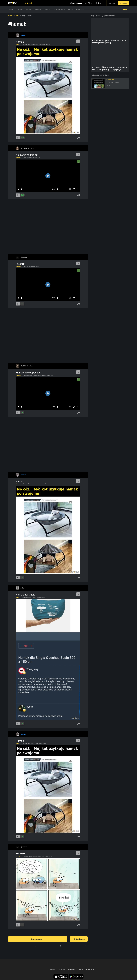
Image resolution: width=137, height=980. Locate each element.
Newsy (70, 10)
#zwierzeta (34, 44)
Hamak (20, 42)
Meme (17, 597)
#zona (29, 597)
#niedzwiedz (36, 375)
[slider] (36, 189)
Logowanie (112, 3)
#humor (25, 44)
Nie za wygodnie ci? (27, 155)
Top (100, 3)
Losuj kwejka (79, 939)
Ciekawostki (38, 10)
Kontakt (53, 969)
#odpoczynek (44, 375)
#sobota (26, 856)
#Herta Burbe (48, 856)
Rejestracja (123, 3)
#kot (29, 44)
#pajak (31, 856)
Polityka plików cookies (87, 969)
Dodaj (29, 3)
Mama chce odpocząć (28, 373)
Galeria (28, 10)
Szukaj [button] (125, 10)
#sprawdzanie (41, 597)
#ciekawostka (41, 44)
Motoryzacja (80, 10)
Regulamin (72, 969)
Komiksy (18, 856)
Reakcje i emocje (59, 10)
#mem (32, 484)
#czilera (37, 266)
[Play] (18, 189)
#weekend (36, 856)
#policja (24, 597)
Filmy (90, 3)
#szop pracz (38, 157)
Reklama (62, 969)
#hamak (48, 44)
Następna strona (38, 939)
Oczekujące (77, 3)
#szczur (26, 266)
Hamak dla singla (25, 595)
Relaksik (20, 264)
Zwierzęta (12, 10)
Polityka (48, 10)
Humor (20, 10)
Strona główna (14, 16)
